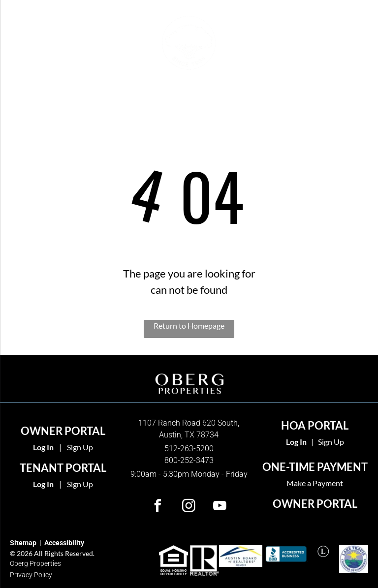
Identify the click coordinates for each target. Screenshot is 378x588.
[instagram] (189, 507)
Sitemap (23, 543)
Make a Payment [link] (315, 483)
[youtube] (220, 507)
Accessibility (64, 543)
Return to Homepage (189, 325)
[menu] (22, 40)
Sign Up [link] (331, 442)
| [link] (312, 442)
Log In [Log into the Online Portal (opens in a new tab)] (43, 484)
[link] (296, 442)
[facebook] (158, 507)
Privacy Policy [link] (31, 575)
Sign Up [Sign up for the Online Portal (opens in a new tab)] (80, 484)
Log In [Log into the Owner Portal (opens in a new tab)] (43, 447)
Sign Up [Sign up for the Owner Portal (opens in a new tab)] (80, 447)
